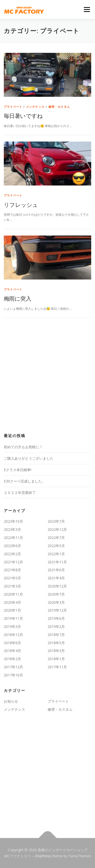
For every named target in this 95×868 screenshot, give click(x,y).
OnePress (43, 856)
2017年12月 (13, 667)
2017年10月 (13, 675)
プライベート (13, 107)
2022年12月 (57, 529)
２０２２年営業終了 (20, 493)
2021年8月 (12, 570)
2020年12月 (57, 586)
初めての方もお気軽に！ (23, 447)
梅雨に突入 (17, 298)
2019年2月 (56, 626)
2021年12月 (13, 562)
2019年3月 (12, 626)
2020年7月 (56, 594)
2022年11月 (13, 538)
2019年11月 (13, 618)
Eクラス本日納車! (18, 470)
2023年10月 (13, 521)
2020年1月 (12, 610)
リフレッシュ (21, 205)
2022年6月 (12, 546)
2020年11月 (13, 594)
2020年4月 (12, 602)
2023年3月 (12, 529)
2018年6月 (12, 643)
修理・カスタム (59, 107)
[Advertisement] (48, 376)
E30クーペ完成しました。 (25, 481)
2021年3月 (12, 586)
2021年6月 (56, 570)
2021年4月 (56, 578)
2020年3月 (56, 602)
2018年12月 (13, 635)
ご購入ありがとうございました (29, 458)
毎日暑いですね (23, 116)
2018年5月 (56, 643)
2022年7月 (56, 538)
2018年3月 (56, 651)
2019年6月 (56, 618)
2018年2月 (12, 659)
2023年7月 (56, 521)
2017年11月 (57, 667)
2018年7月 (56, 635)
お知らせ (11, 701)
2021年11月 (57, 562)
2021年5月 (12, 578)
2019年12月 (57, 610)
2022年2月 (12, 554)
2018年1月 (56, 659)
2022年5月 (56, 546)
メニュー (87, 10)
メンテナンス (35, 107)
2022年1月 (56, 554)
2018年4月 (12, 651)
